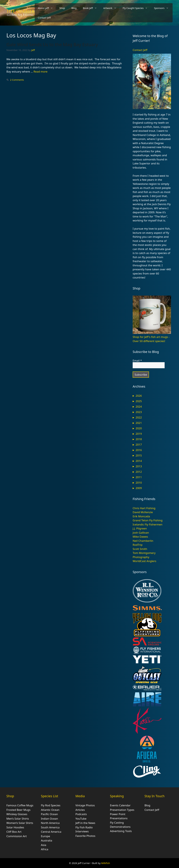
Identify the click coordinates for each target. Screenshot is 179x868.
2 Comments (17, 80)
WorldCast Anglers (144, 561)
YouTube (81, 819)
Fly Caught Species (137, 8)
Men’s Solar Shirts (18, 819)
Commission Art (17, 836)
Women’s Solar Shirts (20, 823)
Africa (45, 849)
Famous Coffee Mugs (20, 805)
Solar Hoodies (15, 827)
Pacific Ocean (49, 814)
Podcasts (81, 814)
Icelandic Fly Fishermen (148, 524)
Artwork (111, 8)
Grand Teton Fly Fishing (148, 520)
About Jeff (47, 8)
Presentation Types (122, 810)
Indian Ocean (49, 819)
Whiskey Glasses (17, 814)
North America (50, 823)
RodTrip (138, 545)
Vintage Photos (85, 805)
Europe (45, 836)
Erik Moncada (141, 516)
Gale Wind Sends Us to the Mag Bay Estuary (52, 44)
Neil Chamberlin (143, 541)
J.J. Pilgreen (140, 528)
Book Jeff (92, 8)
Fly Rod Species (51, 805)
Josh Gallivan (141, 533)
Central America (51, 832)
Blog (74, 8)
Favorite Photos (85, 836)
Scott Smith (140, 549)
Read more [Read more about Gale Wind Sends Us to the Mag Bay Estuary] (41, 71)
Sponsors (163, 8)
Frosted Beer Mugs (18, 810)
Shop (62, 8)
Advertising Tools (121, 831)
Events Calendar (120, 805)
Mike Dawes (140, 537)
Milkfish (106, 863)
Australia (47, 840)
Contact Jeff (44, 18)
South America (50, 827)
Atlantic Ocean (50, 810)
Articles (80, 810)
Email (137, 361)
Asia (44, 845)
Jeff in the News (85, 823)
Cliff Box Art (14, 832)
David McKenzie (143, 512)
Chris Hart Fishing (144, 508)
